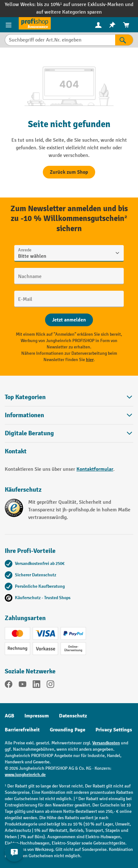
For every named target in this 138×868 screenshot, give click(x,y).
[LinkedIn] (36, 685)
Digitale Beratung (29, 433)
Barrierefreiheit (22, 730)
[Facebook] (9, 685)
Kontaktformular (95, 469)
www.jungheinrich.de (25, 775)
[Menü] (9, 25)
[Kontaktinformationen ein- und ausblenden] (14, 852)
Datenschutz (73, 716)
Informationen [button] (69, 415)
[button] (69, 433)
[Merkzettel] (112, 25)
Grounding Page (68, 730)
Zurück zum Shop (69, 172)
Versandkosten (106, 743)
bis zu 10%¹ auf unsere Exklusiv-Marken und (85, 5)
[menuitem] (98, 25)
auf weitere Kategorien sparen (69, 12)
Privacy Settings (114, 730)
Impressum (37, 716)
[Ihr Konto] (98, 25)
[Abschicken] (69, 320)
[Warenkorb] (126, 25)
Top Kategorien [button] (69, 397)
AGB (10, 716)
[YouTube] (23, 685)
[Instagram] (50, 685)
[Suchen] (124, 40)
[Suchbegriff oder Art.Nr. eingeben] (60, 40)
